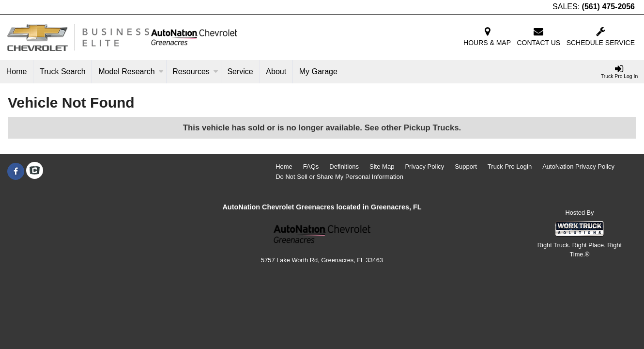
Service (240, 71)
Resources (195, 71)
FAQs (311, 167)
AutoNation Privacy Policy (578, 167)
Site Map (382, 167)
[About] (276, 72)
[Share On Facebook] (16, 172)
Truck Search (63, 71)
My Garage (318, 71)
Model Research (131, 71)
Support (466, 167)
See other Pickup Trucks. (413, 128)
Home (17, 71)
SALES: (594, 7)
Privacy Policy (424, 167)
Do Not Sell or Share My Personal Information (339, 177)
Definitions (344, 167)
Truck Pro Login (510, 167)
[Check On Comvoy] (35, 172)
